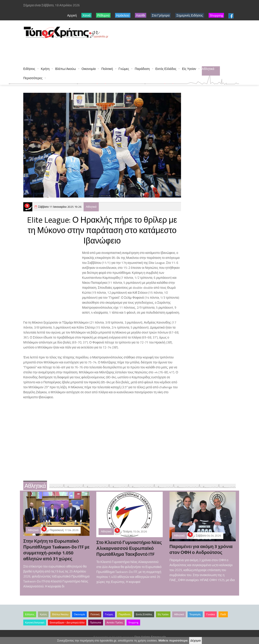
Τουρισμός (195, 614)
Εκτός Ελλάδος (166, 69)
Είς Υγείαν (189, 69)
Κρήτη (45, 69)
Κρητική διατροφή (35, 623)
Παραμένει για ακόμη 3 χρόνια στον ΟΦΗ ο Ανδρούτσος (201, 549)
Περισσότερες (33, 78)
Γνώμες (124, 69)
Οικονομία (89, 69)
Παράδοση (142, 69)
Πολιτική (107, 69)
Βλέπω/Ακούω (66, 69)
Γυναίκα (211, 614)
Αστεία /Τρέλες (115, 623)
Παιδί (223, 614)
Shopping (133, 623)
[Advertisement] (106, 50)
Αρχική (72, 15)
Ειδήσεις (29, 69)
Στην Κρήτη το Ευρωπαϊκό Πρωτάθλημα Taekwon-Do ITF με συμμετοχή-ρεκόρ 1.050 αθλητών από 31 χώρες (56, 550)
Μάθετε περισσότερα (173, 640)
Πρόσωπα (95, 623)
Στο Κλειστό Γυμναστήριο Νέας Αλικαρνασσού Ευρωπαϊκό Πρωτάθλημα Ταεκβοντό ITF (129, 548)
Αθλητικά (208, 69)
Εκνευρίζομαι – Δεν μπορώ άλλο (67, 623)
